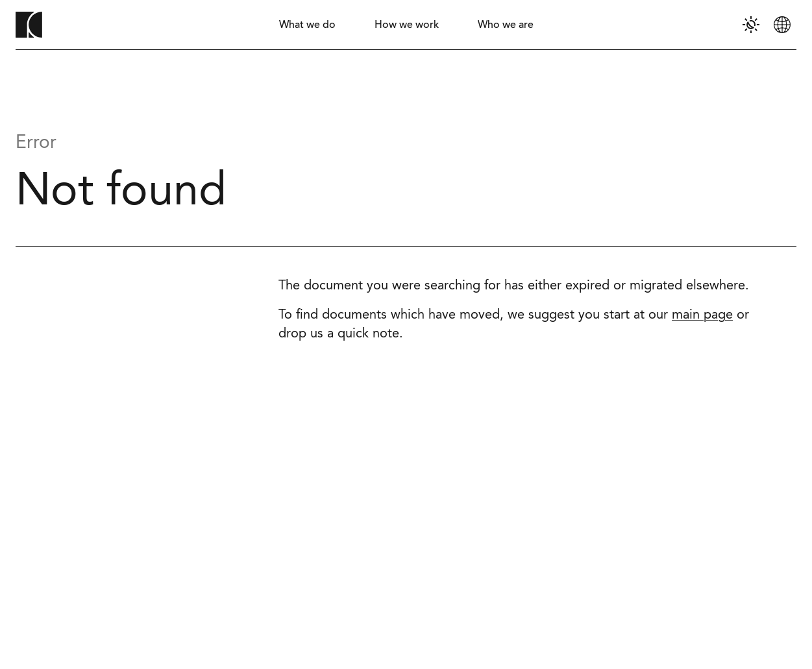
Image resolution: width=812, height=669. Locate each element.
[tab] (307, 25)
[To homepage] (29, 25)
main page (702, 315)
